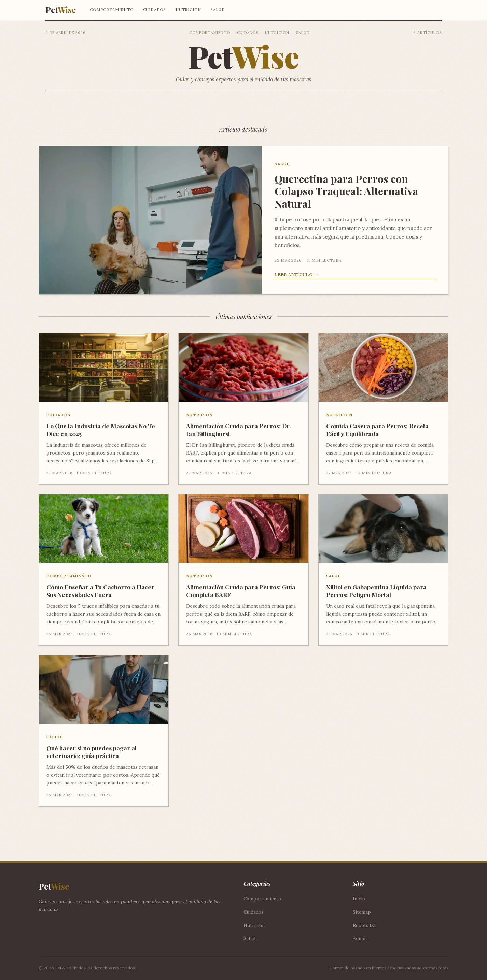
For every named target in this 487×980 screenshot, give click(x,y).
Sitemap (362, 912)
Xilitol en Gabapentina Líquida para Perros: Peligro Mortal (376, 591)
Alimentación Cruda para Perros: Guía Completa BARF (241, 591)
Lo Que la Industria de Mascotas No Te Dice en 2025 (101, 430)
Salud (218, 9)
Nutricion (188, 9)
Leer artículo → (297, 275)
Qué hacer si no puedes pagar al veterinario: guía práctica (92, 752)
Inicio (359, 899)
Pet (60, 10)
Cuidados (155, 9)
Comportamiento (112, 9)
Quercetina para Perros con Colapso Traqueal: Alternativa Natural (346, 191)
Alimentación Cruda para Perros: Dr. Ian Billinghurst (239, 430)
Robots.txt (364, 925)
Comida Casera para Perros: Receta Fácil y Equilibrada (377, 430)
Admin (360, 938)
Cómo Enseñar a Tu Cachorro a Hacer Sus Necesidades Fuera (100, 591)
